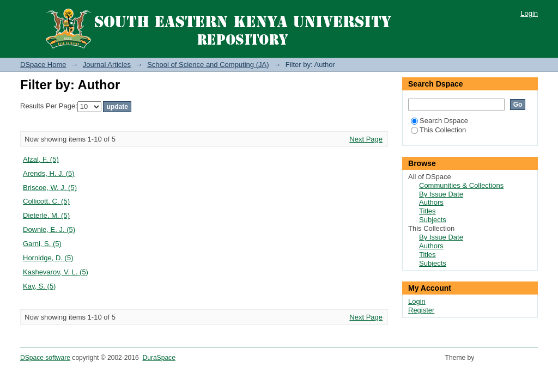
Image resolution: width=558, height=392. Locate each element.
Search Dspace (439, 121)
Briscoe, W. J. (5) (50, 188)
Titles (427, 211)
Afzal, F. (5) (41, 159)
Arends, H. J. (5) (49, 173)
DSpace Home (43, 65)
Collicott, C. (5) (46, 201)
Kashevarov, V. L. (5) (56, 272)
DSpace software (45, 358)
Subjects (433, 220)
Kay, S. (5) (39, 286)
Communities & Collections (461, 185)
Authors (431, 202)
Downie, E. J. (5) (49, 229)
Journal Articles (107, 65)
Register (421, 310)
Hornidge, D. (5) (48, 258)
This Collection (438, 130)
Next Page (366, 139)
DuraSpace (159, 358)
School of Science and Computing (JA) (208, 65)
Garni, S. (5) (42, 244)
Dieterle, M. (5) (46, 215)
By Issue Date (441, 194)
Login (529, 13)
